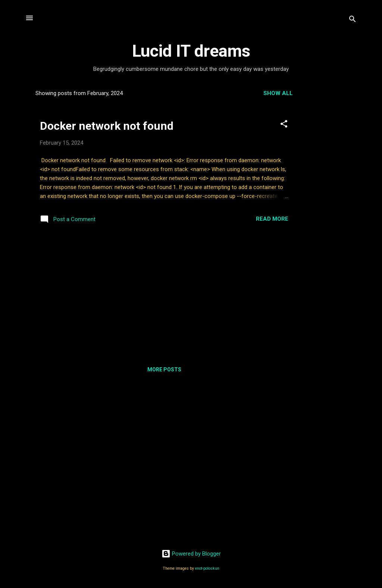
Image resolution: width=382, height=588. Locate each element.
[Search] (353, 20)
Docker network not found (107, 126)
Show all (278, 93)
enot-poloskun (207, 568)
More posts (164, 370)
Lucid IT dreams (191, 51)
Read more (272, 219)
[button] (284, 125)
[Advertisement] (333, 196)
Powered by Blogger (191, 554)
